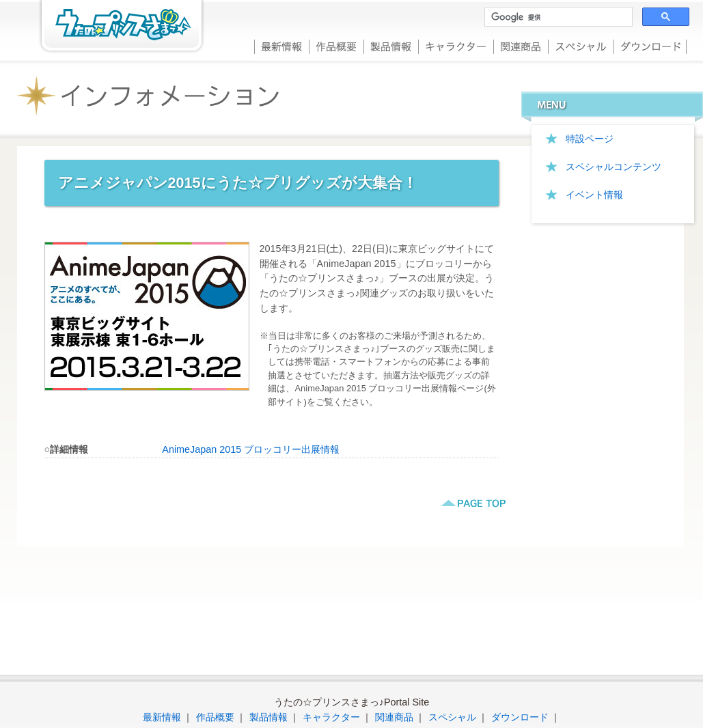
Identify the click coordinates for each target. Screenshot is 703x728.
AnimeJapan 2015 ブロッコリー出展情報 (251, 449)
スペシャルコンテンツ (614, 167)
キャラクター (456, 45)
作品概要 (336, 45)
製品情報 (391, 45)
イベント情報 (594, 195)
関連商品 (521, 45)
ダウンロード (650, 45)
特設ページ (590, 139)
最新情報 (281, 45)
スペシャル (581, 45)
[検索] (557, 17)
